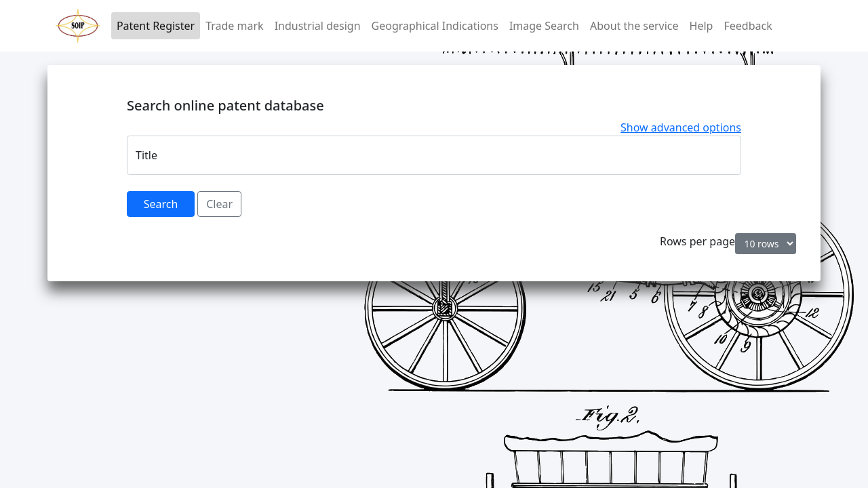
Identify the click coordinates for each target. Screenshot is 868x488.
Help (702, 26)
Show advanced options (681, 127)
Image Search (544, 26)
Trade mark (234, 26)
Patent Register (156, 26)
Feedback (748, 26)
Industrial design (318, 26)
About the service (634, 26)
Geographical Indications (435, 26)
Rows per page (697, 241)
